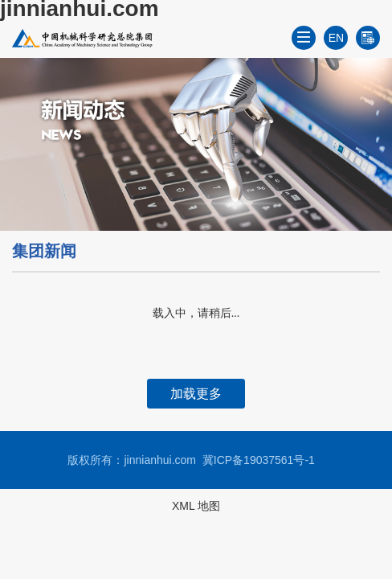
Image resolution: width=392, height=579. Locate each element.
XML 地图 (196, 506)
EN (336, 38)
